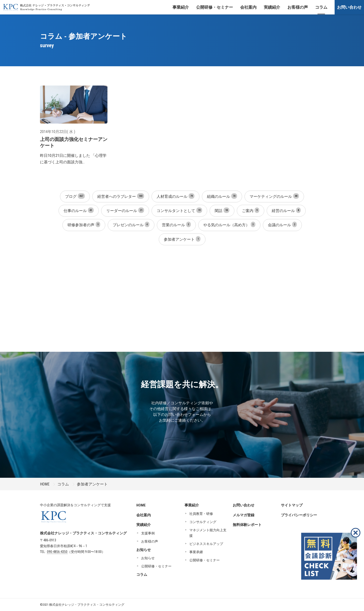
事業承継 (196, 552)
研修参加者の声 (84, 224)
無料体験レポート (247, 525)
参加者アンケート (182, 239)
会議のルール (282, 224)
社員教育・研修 (201, 514)
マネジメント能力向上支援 (208, 533)
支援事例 (148, 533)
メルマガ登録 (244, 515)
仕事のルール (79, 210)
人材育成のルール (175, 196)
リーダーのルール (125, 210)
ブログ (75, 196)
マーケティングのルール (274, 196)
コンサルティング (203, 522)
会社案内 (248, 7)
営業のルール (176, 224)
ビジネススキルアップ (206, 544)
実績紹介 (272, 7)
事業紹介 (181, 7)
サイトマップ (292, 505)
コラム (321, 7)
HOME (45, 484)
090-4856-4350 (57, 552)
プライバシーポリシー (299, 515)
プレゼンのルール (131, 224)
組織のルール (222, 196)
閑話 (222, 210)
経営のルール (286, 210)
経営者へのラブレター (121, 196)
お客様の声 (298, 7)
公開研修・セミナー (215, 7)
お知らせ (144, 550)
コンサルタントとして (179, 210)
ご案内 (251, 210)
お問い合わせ (349, 7)
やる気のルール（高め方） (229, 224)
